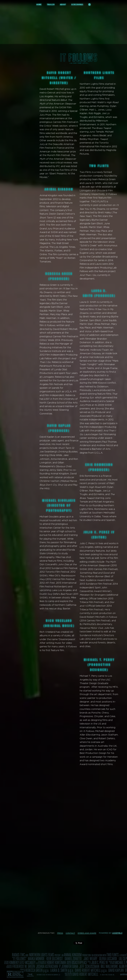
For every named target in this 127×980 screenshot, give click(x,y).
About (63, 4)
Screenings (77, 4)
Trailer (51, 4)
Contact (70, 933)
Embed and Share (87, 933)
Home (39, 4)
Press (60, 933)
